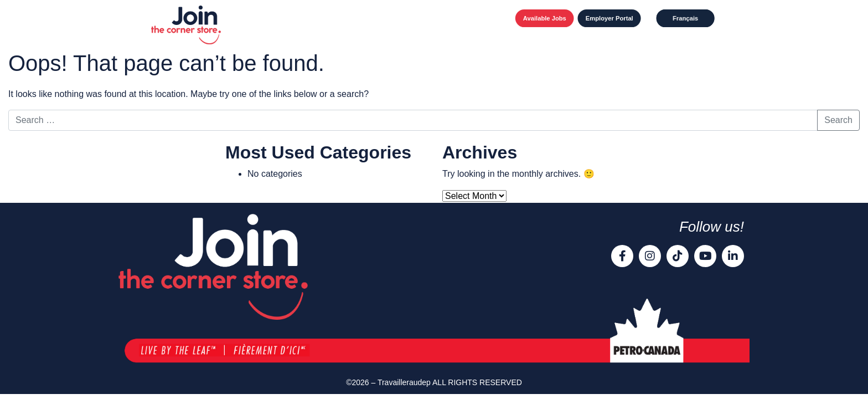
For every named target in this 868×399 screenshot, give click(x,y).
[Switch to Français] (686, 18)
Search (838, 120)
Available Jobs (545, 18)
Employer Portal (609, 18)
